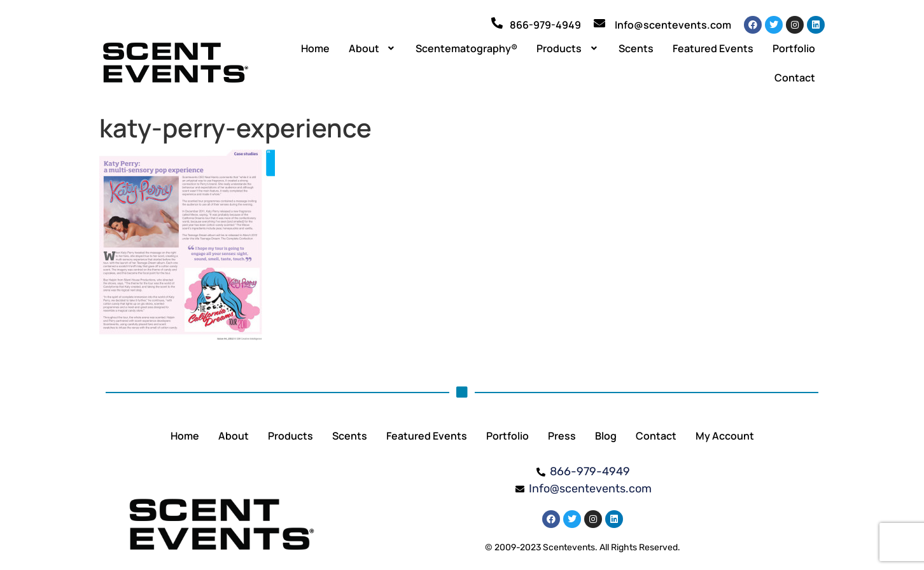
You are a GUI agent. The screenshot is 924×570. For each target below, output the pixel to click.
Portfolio (794, 48)
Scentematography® (466, 48)
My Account (725, 436)
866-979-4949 (545, 25)
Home (315, 48)
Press (562, 436)
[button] (373, 48)
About (373, 48)
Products (568, 48)
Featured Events (713, 48)
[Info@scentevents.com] (599, 23)
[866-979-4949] (497, 23)
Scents (636, 48)
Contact (795, 78)
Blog (606, 436)
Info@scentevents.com (673, 25)
